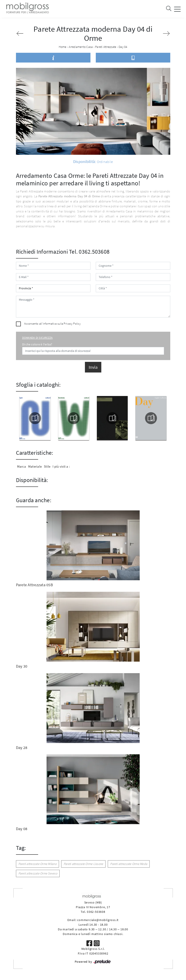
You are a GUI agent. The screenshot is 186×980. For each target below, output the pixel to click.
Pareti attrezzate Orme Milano (37, 864)
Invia (93, 367)
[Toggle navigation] (177, 9)
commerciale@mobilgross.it (98, 920)
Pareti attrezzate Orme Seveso (38, 873)
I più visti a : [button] (61, 466)
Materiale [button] (35, 466)
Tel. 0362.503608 (89, 252)
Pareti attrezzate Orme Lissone (83, 864)
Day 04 (123, 47)
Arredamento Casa (81, 47)
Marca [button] (22, 466)
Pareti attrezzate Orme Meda (129, 864)
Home (63, 47)
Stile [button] (47, 466)
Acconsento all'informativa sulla (52, 324)
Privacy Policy (72, 324)
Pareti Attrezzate (106, 47)
